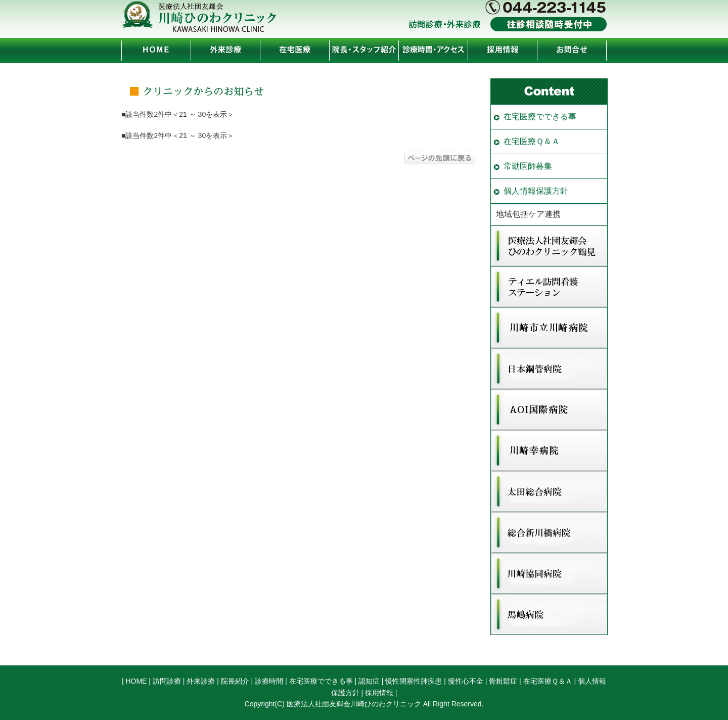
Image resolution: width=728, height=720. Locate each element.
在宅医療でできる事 (540, 117)
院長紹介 (235, 681)
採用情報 (379, 693)
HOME (136, 681)
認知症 (369, 681)
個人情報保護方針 (536, 191)
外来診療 (201, 681)
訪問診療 (167, 681)
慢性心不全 (466, 681)
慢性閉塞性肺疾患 (414, 681)
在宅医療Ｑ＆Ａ (532, 141)
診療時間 (269, 681)
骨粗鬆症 (503, 681)
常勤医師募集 (528, 166)
